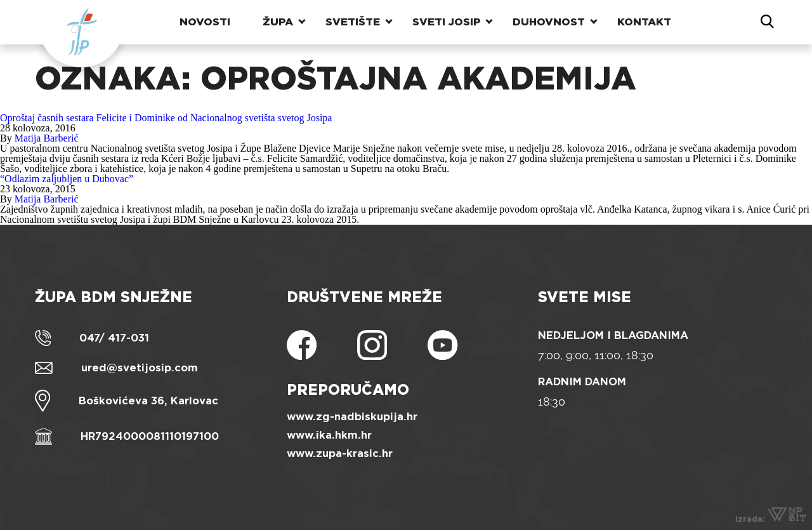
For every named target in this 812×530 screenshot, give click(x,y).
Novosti (205, 22)
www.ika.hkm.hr (329, 435)
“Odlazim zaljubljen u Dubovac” (67, 179)
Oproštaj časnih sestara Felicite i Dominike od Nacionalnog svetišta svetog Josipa (166, 118)
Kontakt (644, 22)
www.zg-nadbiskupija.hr (352, 417)
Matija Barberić (47, 138)
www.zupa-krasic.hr (340, 454)
